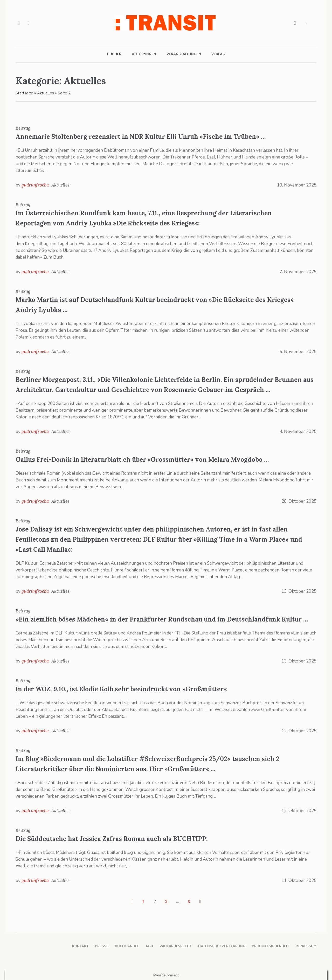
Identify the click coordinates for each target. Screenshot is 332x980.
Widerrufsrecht (176, 946)
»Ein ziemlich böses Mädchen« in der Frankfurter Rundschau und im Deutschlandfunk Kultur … (162, 619)
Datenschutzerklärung (222, 946)
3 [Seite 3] (166, 901)
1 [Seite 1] (143, 901)
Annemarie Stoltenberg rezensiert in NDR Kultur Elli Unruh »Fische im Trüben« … (141, 137)
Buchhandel (127, 946)
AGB (149, 946)
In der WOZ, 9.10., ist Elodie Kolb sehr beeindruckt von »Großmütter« (121, 689)
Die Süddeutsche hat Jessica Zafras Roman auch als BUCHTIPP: (112, 839)
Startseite (24, 93)
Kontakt (80, 946)
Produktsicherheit (271, 946)
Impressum (306, 946)
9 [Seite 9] (189, 901)
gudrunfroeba (35, 185)
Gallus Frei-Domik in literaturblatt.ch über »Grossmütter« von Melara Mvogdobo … (142, 460)
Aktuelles (46, 93)
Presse (102, 946)
